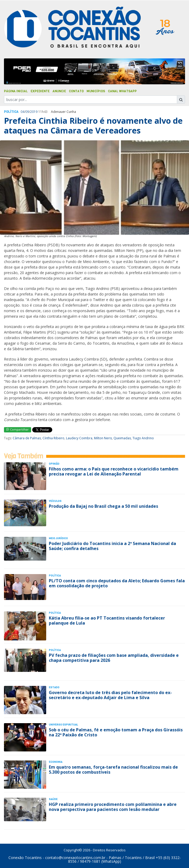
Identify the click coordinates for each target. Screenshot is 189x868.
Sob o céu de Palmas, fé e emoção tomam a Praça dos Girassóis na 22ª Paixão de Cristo (116, 732)
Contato (76, 91)
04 (22, 112)
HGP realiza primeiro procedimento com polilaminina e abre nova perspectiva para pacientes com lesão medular (113, 807)
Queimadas (122, 438)
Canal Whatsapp (122, 91)
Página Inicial (16, 91)
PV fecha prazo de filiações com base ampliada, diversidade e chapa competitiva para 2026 (114, 658)
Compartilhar (18, 429)
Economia (56, 762)
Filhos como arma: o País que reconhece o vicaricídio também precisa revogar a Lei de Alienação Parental (114, 471)
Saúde (53, 799)
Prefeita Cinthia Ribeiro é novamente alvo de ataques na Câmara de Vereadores (93, 125)
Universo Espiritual (63, 725)
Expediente (40, 91)
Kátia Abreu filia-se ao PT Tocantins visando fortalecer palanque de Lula (107, 620)
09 (27, 112)
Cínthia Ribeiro (53, 438)
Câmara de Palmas (27, 438)
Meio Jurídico (58, 538)
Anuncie (59, 91)
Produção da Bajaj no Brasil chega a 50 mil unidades (103, 506)
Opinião (54, 464)
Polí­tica (11, 112)
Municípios (96, 91)
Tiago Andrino (143, 438)
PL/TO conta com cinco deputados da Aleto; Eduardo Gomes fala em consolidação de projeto (117, 583)
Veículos (55, 501)
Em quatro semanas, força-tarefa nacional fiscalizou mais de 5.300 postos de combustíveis (113, 770)
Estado (54, 687)
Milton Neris (103, 438)
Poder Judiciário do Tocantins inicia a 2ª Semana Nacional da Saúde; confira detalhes (112, 546)
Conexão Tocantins (25, 858)
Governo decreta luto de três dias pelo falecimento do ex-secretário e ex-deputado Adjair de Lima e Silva (110, 695)
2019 (34, 112)
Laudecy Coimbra (79, 438)
